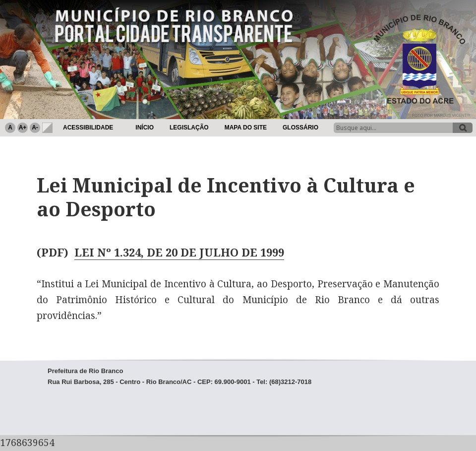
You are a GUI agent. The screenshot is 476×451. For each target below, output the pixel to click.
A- (35, 128)
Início (145, 128)
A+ (23, 128)
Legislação (189, 128)
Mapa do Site (246, 128)
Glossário (300, 128)
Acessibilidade (88, 128)
